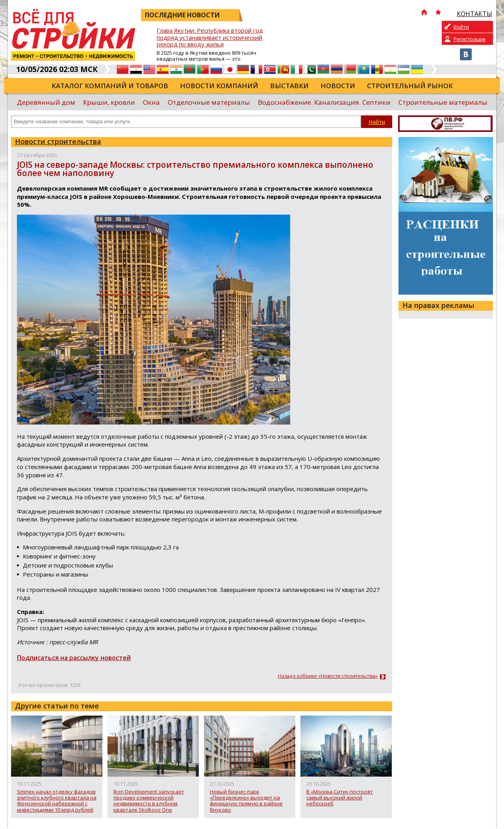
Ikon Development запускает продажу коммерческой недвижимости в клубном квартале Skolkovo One (149, 801)
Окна (151, 102)
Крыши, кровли (109, 102)
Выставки (289, 86)
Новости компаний (219, 86)
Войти (461, 27)
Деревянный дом (46, 102)
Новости (338, 86)
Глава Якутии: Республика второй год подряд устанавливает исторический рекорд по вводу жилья (210, 38)
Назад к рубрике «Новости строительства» (328, 676)
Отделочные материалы (209, 102)
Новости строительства (58, 141)
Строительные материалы (443, 102)
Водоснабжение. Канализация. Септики (324, 102)
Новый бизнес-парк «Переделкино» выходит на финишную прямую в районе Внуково (246, 801)
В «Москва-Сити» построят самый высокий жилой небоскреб (340, 798)
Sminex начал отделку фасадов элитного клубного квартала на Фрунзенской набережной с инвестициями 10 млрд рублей (57, 801)
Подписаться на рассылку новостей (74, 658)
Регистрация (470, 39)
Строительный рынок (410, 86)
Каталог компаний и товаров (110, 86)
